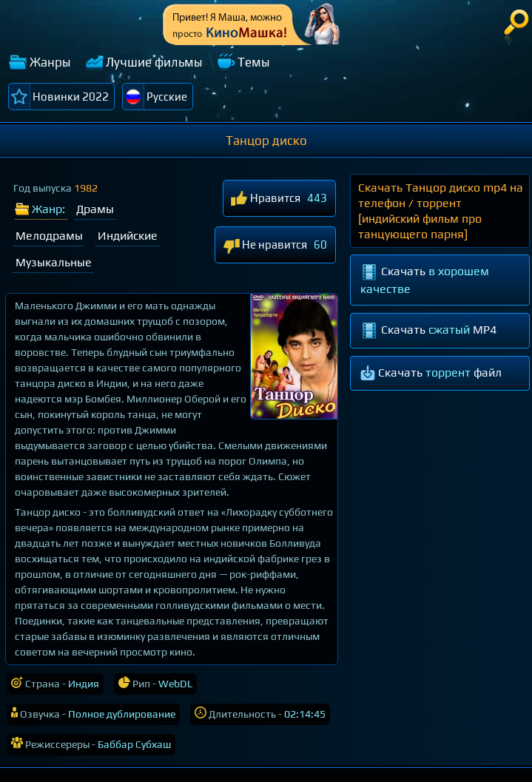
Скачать (425, 280)
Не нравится (265, 246)
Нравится (266, 199)
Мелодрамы (49, 236)
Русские (167, 97)
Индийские (128, 236)
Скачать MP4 (428, 331)
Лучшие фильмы (154, 62)
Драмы (95, 209)
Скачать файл (431, 374)
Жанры (50, 62)
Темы (254, 62)
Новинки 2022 (71, 97)
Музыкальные (54, 262)
